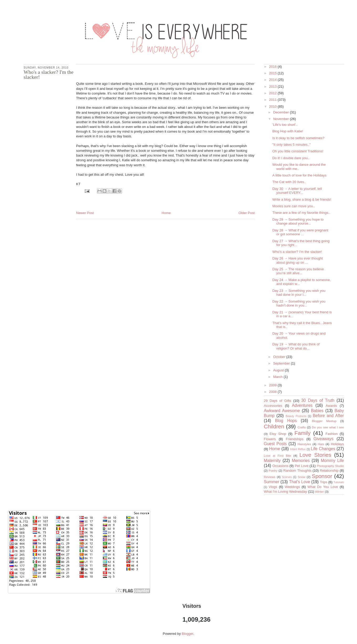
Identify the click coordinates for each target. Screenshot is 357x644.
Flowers (270, 439)
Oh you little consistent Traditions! (298, 151)
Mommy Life (332, 461)
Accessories (273, 406)
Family (303, 433)
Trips (323, 482)
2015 (273, 73)
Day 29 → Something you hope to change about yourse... (298, 222)
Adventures (302, 405)
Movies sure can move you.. (293, 206)
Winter (319, 492)
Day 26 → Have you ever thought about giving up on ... (297, 260)
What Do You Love (323, 487)
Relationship (329, 471)
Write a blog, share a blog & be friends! (302, 199)
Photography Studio (330, 466)
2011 (273, 100)
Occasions (280, 466)
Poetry (273, 471)
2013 (273, 87)
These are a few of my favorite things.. (301, 213)
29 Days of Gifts (277, 401)
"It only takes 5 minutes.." (291, 145)
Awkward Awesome (282, 411)
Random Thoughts (297, 471)
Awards (331, 406)
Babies (317, 411)
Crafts (302, 427)
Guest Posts (275, 444)
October (280, 357)
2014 (273, 80)
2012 (273, 93)
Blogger (187, 634)
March (279, 377)
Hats (321, 444)
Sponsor (322, 476)
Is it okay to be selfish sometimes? (298, 138)
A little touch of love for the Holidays (299, 175)
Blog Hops (286, 421)
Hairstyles (304, 444)
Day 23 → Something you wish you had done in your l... (299, 293)
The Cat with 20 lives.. (289, 182)
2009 (273, 385)
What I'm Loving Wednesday (285, 492)
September (282, 363)
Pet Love (302, 466)
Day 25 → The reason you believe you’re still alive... (298, 271)
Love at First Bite (277, 456)
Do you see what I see (328, 427)
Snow (301, 477)
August (279, 370)
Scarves (287, 477)
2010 (273, 107)
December (282, 112)
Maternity (272, 461)
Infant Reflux (298, 449)
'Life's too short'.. (285, 125)
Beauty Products (296, 416)
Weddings (292, 487)
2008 (273, 392)
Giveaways (323, 439)
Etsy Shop (278, 434)
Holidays (337, 444)
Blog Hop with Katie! (288, 131)
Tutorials (339, 482)
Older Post (247, 213)
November (282, 119)
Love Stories (315, 455)
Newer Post (85, 213)
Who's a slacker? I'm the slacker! (297, 252)
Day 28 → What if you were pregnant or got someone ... (300, 232)
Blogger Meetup (324, 421)
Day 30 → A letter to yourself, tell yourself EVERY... (297, 191)
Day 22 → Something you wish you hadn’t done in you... (299, 303)
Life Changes (323, 449)
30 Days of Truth (318, 400)
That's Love (300, 482)
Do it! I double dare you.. (291, 158)
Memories (301, 461)
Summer (272, 482)
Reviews (270, 477)
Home (166, 213)
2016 (273, 67)
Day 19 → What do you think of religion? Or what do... (296, 346)
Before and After (328, 416)
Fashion (332, 434)
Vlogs (273, 487)
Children (274, 426)
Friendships (295, 439)
